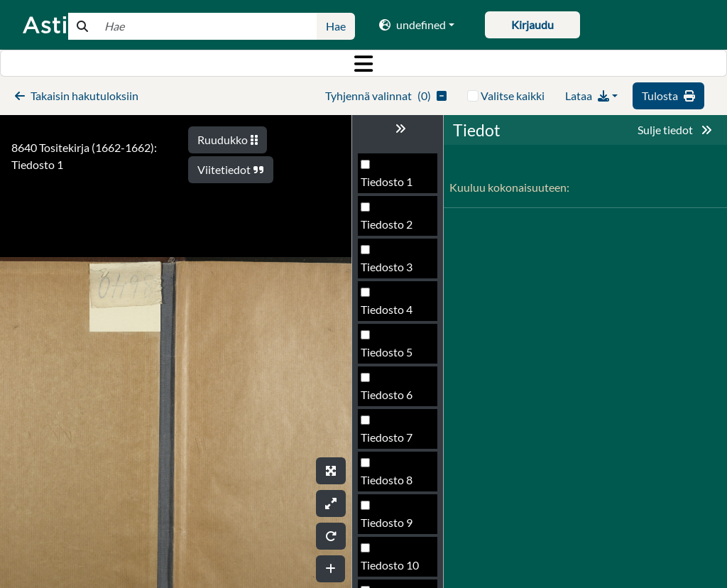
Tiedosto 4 (387, 309)
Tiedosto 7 (387, 437)
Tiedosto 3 (387, 267)
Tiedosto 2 (387, 224)
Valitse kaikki (513, 96)
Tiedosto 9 (387, 522)
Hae (336, 26)
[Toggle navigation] (363, 63)
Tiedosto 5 (387, 352)
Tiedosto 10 (390, 565)
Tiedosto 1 (387, 181)
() (386, 96)
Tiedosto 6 (387, 394)
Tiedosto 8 (387, 480)
